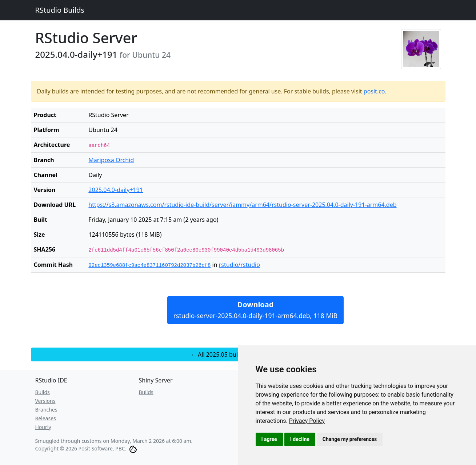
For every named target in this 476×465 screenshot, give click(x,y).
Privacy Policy (307, 421)
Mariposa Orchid (111, 160)
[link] (307, 421)
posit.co (374, 91)
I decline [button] (300, 439)
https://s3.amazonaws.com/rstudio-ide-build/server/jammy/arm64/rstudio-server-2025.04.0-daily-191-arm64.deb (242, 205)
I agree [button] (269, 439)
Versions (45, 401)
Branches (46, 410)
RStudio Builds (60, 10)
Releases (46, 418)
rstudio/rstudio (239, 265)
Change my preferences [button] (350, 439)
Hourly (43, 427)
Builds (43, 392)
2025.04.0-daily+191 (116, 190)
